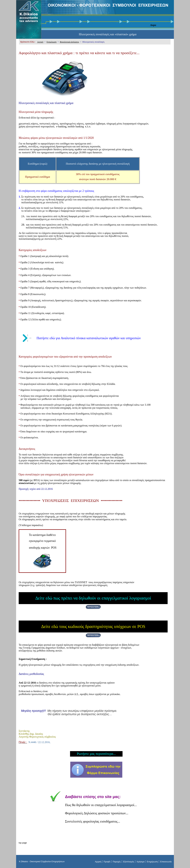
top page (23, 843)
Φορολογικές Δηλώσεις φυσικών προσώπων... (97, 813)
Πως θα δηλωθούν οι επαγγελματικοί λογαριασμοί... (101, 805)
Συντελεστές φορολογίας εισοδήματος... (93, 821)
